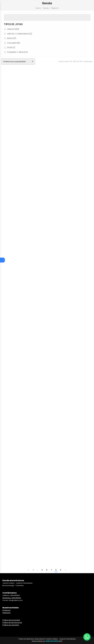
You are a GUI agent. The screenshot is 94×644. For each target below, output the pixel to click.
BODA (12, 38)
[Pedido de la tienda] (18, 62)
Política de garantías (11, 625)
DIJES (11, 47)
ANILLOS (13, 29)
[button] (87, 637)
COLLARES (14, 43)
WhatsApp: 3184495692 (12, 598)
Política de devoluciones (12, 622)
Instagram (7, 613)
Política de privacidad (11, 620)
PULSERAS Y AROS (18, 52)
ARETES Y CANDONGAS (20, 34)
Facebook (6, 610)
